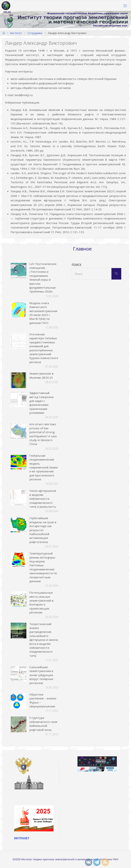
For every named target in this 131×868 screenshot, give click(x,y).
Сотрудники (35, 33)
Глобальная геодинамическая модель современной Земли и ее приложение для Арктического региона (44, 467)
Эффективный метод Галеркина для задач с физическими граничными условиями (41, 403)
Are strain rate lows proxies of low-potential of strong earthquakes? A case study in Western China (43, 434)
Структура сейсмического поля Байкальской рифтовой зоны (43, 724)
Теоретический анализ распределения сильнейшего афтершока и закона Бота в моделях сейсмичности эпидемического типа (44, 640)
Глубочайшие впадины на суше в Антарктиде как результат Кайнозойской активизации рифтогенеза (43, 530)
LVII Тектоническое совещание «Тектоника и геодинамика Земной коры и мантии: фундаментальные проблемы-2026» (43, 278)
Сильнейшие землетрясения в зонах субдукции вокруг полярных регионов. (41, 675)
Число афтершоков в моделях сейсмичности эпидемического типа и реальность (43, 499)
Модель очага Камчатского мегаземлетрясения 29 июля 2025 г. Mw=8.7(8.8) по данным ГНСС (43, 313)
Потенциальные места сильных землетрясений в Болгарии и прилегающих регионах (41, 602)
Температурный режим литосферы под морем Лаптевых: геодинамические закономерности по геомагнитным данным (43, 567)
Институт (16, 33)
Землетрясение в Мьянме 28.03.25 (41, 375)
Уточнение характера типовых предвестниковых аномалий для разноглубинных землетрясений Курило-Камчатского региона (44, 348)
